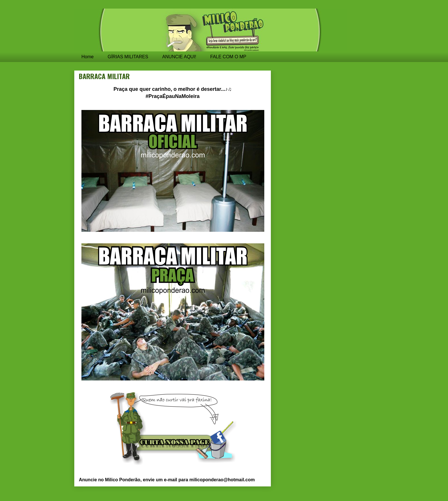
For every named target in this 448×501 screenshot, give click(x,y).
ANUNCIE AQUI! (179, 57)
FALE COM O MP (228, 57)
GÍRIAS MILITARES (128, 57)
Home (88, 57)
